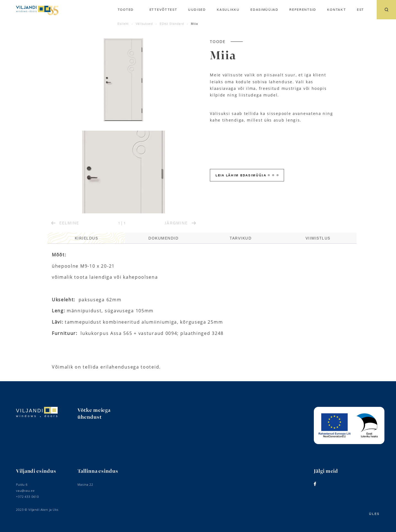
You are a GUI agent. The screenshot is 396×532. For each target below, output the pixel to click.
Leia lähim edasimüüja (247, 175)
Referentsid (303, 10)
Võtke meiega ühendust (94, 414)
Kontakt (336, 10)
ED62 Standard (172, 24)
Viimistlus (318, 238)
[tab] (86, 238)
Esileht (123, 24)
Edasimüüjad (264, 10)
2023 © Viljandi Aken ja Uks (37, 510)
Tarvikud (241, 238)
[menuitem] (360, 10)
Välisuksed (144, 24)
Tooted (126, 10)
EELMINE (65, 223)
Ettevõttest (163, 10)
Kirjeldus (86, 238)
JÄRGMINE (180, 223)
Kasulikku (228, 10)
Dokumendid (163, 238)
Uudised (197, 10)
